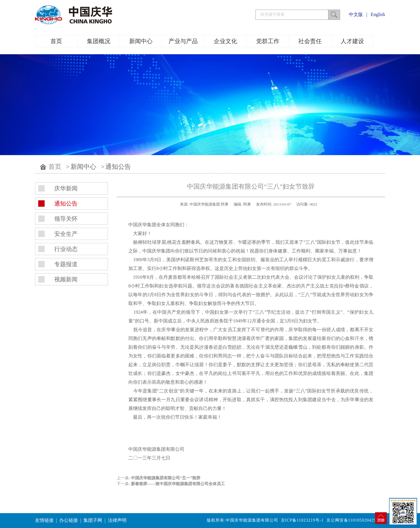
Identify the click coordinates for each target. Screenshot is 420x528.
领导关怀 (66, 219)
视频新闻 (66, 279)
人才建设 (352, 41)
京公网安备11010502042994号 (356, 520)
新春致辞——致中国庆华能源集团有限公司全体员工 (178, 484)
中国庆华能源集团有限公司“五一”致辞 (166, 478)
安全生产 (66, 234)
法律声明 (117, 520)
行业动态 (66, 249)
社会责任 (310, 41)
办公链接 (69, 520)
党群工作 (268, 41)
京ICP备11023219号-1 (302, 520)
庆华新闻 (66, 188)
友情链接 (44, 520)
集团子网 (93, 520)
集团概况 (99, 41)
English (378, 14)
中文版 (356, 14)
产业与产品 (183, 41)
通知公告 (118, 167)
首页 (56, 41)
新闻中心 (141, 41)
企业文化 (225, 41)
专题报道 (66, 264)
